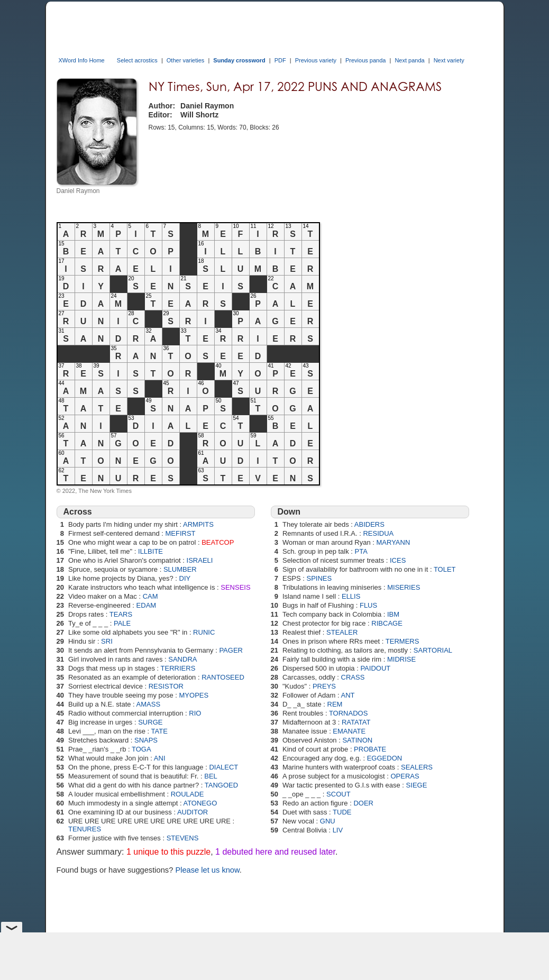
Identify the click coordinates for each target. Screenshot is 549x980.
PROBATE (370, 749)
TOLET (445, 569)
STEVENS (183, 838)
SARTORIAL (433, 650)
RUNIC (204, 632)
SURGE (150, 722)
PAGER (231, 650)
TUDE (342, 812)
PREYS (324, 686)
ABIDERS (369, 524)
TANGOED (221, 785)
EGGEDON (385, 758)
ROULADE (187, 794)
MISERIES (404, 587)
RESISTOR (166, 686)
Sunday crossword (239, 60)
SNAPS (146, 740)
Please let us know (207, 870)
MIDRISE (401, 659)
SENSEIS (235, 587)
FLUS (368, 605)
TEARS (121, 614)
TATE (159, 731)
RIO (195, 713)
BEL (211, 776)
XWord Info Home (82, 60)
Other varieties (186, 60)
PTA (361, 551)
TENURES (85, 829)
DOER (363, 803)
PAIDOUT (375, 668)
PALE (122, 623)
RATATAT (356, 722)
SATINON (357, 740)
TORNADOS (348, 713)
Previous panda (365, 60)
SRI (107, 641)
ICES (398, 560)
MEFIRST (181, 533)
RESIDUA (378, 533)
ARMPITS (198, 524)
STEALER (342, 632)
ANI (160, 758)
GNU (328, 821)
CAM (150, 596)
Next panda (409, 60)
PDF (280, 60)
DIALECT (223, 767)
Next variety (449, 60)
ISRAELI (200, 560)
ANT (348, 695)
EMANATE (349, 731)
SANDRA (182, 659)
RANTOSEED (223, 677)
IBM (393, 614)
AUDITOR (193, 812)
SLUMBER (180, 569)
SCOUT (338, 794)
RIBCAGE (387, 623)
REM (335, 704)
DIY (185, 578)
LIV (338, 830)
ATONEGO (200, 803)
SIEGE (417, 785)
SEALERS (417, 767)
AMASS (149, 704)
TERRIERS (178, 668)
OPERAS (405, 776)
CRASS (353, 677)
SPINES (319, 578)
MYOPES (194, 695)
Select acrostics (137, 60)
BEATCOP (218, 542)
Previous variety (316, 60)
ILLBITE (150, 551)
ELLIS (351, 596)
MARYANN (393, 542)
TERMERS (402, 641)
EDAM (147, 605)
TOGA (141, 749)
